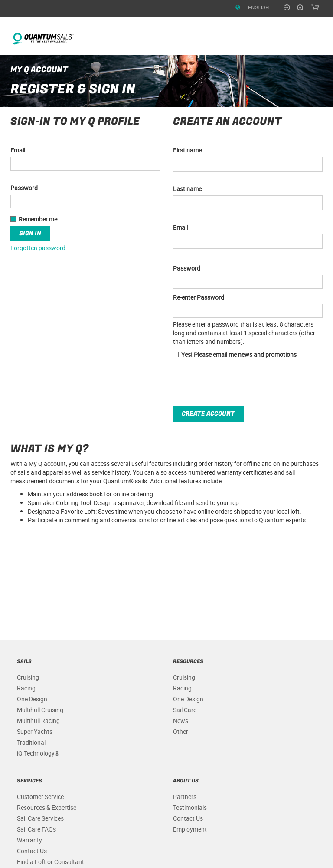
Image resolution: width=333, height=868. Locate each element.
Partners (185, 797)
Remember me (34, 219)
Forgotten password (38, 248)
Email (180, 227)
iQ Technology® (38, 753)
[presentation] (239, 383)
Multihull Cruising (40, 710)
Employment (190, 829)
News (181, 721)
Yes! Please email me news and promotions (235, 355)
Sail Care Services (40, 818)
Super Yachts (35, 731)
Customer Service (40, 797)
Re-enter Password (199, 297)
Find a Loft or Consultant (51, 862)
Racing (26, 688)
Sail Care (185, 710)
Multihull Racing (38, 721)
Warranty (29, 840)
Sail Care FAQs (36, 829)
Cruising (28, 677)
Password (187, 268)
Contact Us (32, 851)
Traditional (31, 742)
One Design (32, 699)
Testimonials (190, 807)
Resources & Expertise (47, 807)
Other (181, 731)
